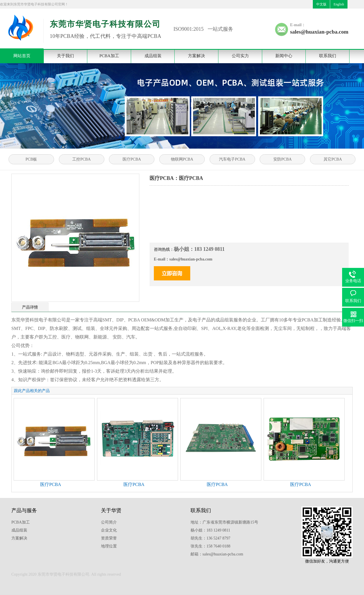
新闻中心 (284, 56)
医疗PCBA (132, 159)
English (339, 4)
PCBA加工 (109, 56)
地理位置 (109, 546)
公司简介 (109, 522)
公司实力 (240, 56)
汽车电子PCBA (232, 159)
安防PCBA (283, 159)
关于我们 (65, 56)
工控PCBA (81, 159)
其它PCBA (333, 159)
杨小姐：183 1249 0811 (210, 530)
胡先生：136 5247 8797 (210, 538)
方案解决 (197, 56)
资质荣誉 (109, 538)
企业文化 (109, 530)
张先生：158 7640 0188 (210, 546)
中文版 (321, 4)
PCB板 (31, 159)
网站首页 (22, 56)
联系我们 (328, 56)
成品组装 (153, 56)
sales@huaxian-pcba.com (319, 32)
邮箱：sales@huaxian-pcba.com (217, 554)
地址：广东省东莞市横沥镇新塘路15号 (224, 522)
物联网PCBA (182, 159)
